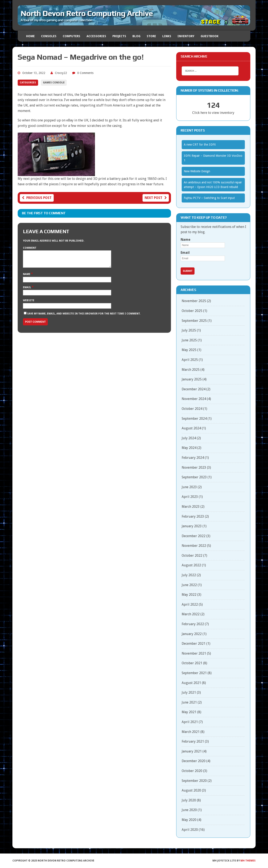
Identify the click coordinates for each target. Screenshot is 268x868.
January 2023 (192, 526)
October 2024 (192, 409)
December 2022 (194, 536)
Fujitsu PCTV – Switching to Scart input (209, 198)
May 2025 (189, 350)
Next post (156, 198)
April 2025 (190, 360)
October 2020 (192, 771)
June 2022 (189, 585)
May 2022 (189, 595)
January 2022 (192, 634)
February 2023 (193, 516)
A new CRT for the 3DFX (200, 145)
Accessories (96, 36)
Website (29, 304)
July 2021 (189, 692)
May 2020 (189, 820)
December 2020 (194, 761)
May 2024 (189, 448)
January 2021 (192, 751)
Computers (71, 36)
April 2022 (190, 604)
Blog (136, 36)
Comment (30, 248)
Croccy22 (61, 73)
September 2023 (194, 477)
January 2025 (192, 379)
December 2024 (194, 389)
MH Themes (248, 861)
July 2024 (189, 438)
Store (151, 36)
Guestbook (210, 36)
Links (167, 36)
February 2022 (193, 624)
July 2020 (189, 800)
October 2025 (192, 311)
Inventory (186, 36)
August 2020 (191, 790)
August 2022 (191, 565)
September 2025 (194, 321)
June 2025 (189, 340)
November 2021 (194, 653)
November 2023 (194, 468)
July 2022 (189, 575)
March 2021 (191, 732)
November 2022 (194, 546)
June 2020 (189, 810)
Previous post (37, 198)
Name (27, 277)
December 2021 (194, 644)
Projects (119, 36)
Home (30, 36)
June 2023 (189, 487)
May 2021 (189, 712)
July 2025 (189, 330)
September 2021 (194, 673)
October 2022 (192, 556)
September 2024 (194, 419)
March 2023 (191, 507)
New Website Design (197, 171)
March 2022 (191, 614)
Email (27, 291)
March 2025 (191, 370)
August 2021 (191, 683)
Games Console (54, 83)
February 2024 (193, 458)
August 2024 (191, 428)
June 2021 (189, 702)
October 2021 (192, 663)
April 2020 (190, 830)
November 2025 (194, 301)
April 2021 (190, 722)
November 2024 (194, 399)
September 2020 (194, 781)
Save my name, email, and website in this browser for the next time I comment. (84, 317)
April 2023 (190, 497)
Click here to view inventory (213, 113)
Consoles (49, 36)
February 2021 (193, 741)
